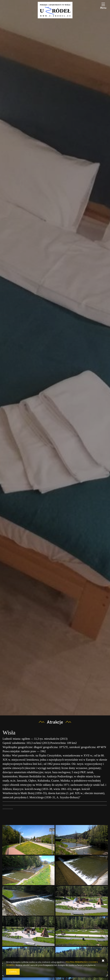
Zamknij (13, 972)
